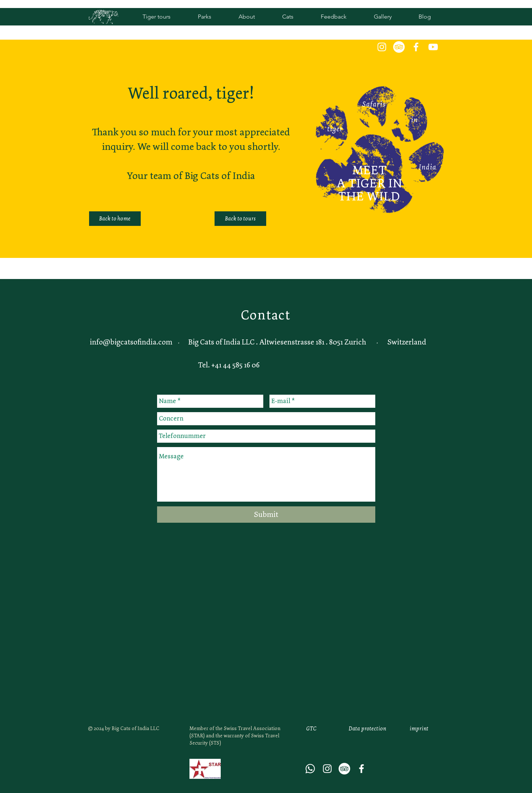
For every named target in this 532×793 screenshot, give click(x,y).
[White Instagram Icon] (382, 47)
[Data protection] (368, 729)
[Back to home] (115, 219)
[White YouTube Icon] (433, 47)
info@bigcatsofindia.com (131, 342)
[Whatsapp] (310, 769)
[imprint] (419, 729)
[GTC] (311, 729)
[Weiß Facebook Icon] (416, 47)
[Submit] (266, 515)
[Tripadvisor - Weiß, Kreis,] (399, 47)
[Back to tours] (240, 219)
